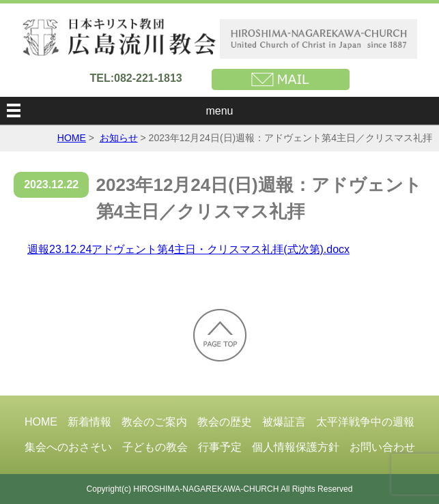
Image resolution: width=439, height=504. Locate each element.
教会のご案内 (154, 422)
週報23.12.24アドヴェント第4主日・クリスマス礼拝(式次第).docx (188, 249)
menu (219, 111)
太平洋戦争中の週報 (365, 422)
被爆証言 (284, 422)
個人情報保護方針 (296, 447)
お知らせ (119, 138)
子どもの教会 (155, 447)
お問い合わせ (382, 447)
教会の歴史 (225, 422)
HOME (72, 138)
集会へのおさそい (68, 447)
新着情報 (89, 422)
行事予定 (220, 447)
